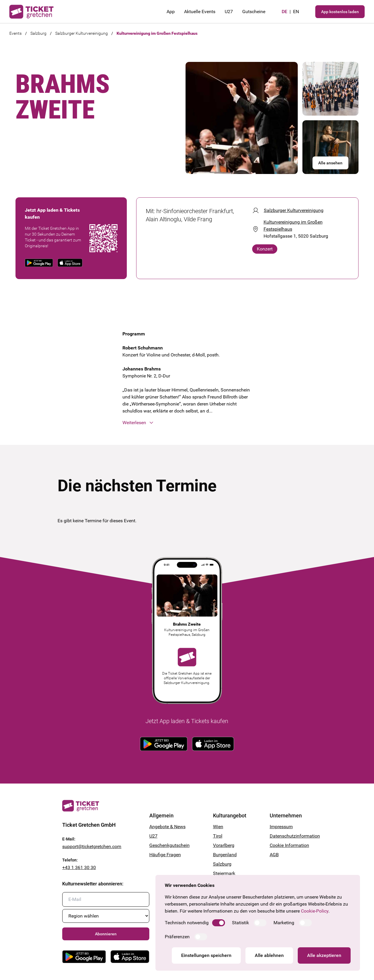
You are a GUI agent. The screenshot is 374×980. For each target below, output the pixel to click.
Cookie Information (289, 845)
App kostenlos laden (340, 12)
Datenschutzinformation (291, 836)
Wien (218, 827)
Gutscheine (254, 12)
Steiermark (224, 873)
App (171, 12)
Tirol (218, 836)
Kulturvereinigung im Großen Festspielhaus (157, 33)
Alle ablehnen (269, 955)
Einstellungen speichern (206, 955)
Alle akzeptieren (324, 955)
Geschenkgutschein (169, 845)
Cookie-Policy (315, 911)
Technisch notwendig (187, 923)
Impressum (281, 827)
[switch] (219, 923)
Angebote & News (167, 827)
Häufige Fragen (165, 855)
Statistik (240, 923)
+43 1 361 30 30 (79, 867)
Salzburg (38, 33)
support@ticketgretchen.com (92, 846)
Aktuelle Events (200, 12)
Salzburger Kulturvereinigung (82, 33)
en (296, 12)
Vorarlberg (224, 845)
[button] (187, 423)
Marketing (284, 923)
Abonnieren (106, 934)
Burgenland (225, 855)
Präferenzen (177, 937)
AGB (274, 855)
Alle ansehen (330, 163)
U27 (229, 12)
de (284, 12)
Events (15, 33)
